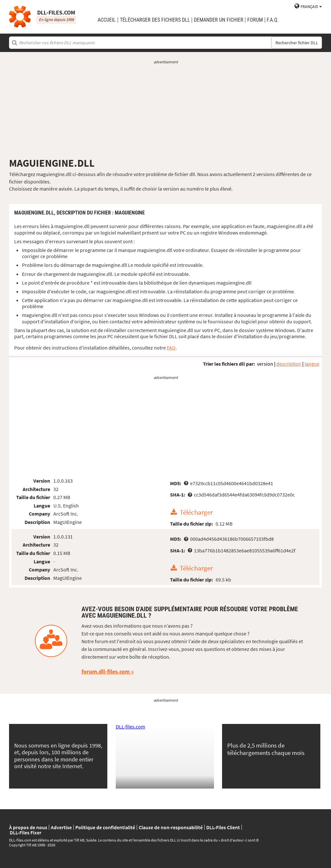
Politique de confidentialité (105, 827)
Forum (255, 20)
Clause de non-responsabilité (171, 827)
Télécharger (196, 512)
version (265, 364)
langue (312, 364)
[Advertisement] (165, 111)
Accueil (107, 20)
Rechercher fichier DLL (297, 43)
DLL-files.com (130, 727)
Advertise (61, 827)
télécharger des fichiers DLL (155, 20)
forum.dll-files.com (106, 671)
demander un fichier (219, 20)
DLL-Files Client (223, 827)
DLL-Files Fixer (26, 832)
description (289, 364)
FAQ (171, 348)
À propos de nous (28, 827)
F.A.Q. (273, 20)
